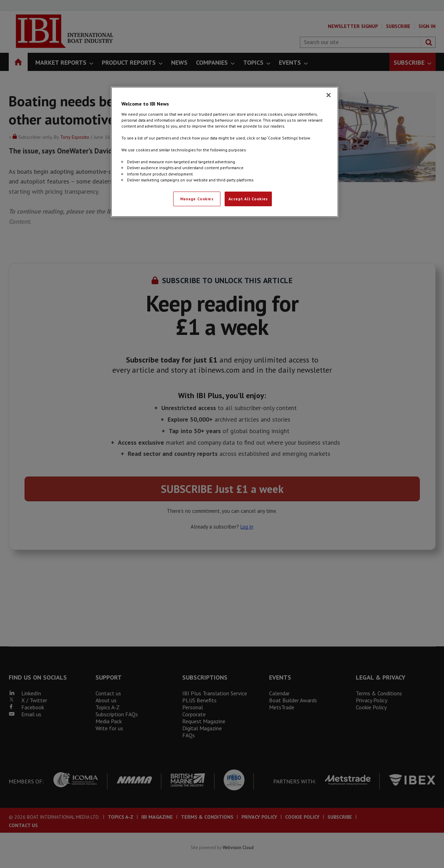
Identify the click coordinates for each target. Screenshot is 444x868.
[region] (225, 152)
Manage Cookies (197, 199)
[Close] (329, 95)
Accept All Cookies (248, 199)
